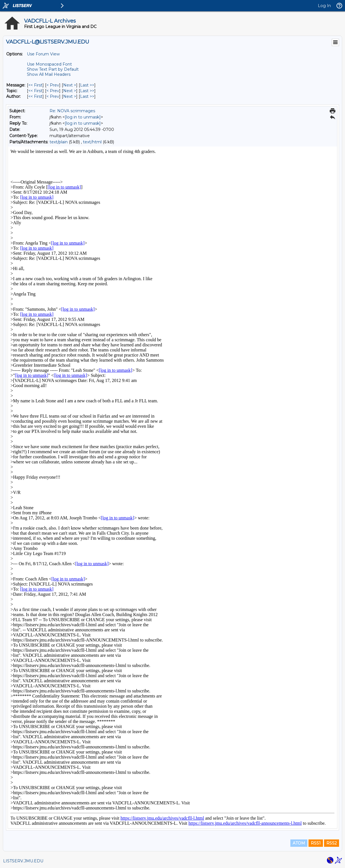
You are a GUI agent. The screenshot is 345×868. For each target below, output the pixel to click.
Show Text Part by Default (53, 69)
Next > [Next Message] (70, 85)
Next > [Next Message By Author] (70, 96)
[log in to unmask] (83, 117)
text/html (92, 142)
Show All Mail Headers (49, 74)
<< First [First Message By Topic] (35, 91)
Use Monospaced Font (49, 64)
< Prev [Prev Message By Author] (53, 96)
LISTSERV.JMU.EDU (23, 861)
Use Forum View (43, 54)
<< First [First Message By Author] (35, 96)
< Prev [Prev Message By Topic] (53, 91)
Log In (324, 6)
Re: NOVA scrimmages (72, 111)
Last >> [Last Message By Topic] (87, 91)
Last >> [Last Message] (87, 85)
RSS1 (316, 843)
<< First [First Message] (35, 85)
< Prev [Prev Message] (53, 85)
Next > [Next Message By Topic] (70, 91)
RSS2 (332, 843)
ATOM (299, 843)
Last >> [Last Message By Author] (87, 96)
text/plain (59, 142)
